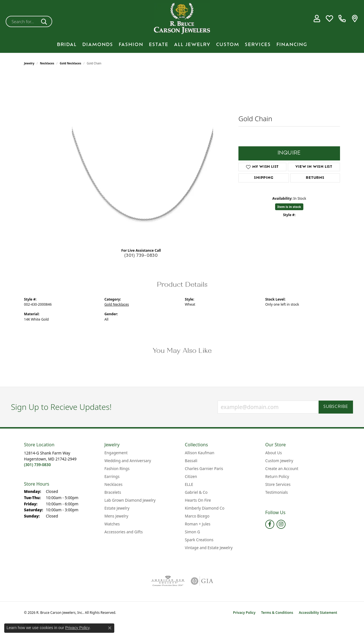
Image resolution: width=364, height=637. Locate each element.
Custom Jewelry (279, 461)
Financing (292, 45)
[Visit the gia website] (202, 581)
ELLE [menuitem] (189, 484)
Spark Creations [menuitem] (199, 540)
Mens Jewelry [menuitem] (116, 516)
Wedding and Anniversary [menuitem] (128, 461)
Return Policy (277, 476)
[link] (342, 19)
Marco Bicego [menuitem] (197, 516)
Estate (159, 45)
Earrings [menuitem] (112, 476)
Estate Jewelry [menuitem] (117, 508)
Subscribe (336, 407)
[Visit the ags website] (168, 581)
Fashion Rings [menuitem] (117, 468)
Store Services (278, 484)
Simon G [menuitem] (192, 532)
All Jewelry (192, 45)
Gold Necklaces (71, 63)
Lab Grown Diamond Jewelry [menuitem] (130, 500)
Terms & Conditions (277, 613)
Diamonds (98, 45)
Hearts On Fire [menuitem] (198, 500)
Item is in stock (289, 207)
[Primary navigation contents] (182, 45)
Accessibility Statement (318, 613)
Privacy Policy (244, 613)
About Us (274, 453)
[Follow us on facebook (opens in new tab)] (270, 524)
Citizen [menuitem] (191, 476)
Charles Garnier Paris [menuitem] (204, 468)
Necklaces (47, 63)
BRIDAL (67, 45)
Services (258, 45)
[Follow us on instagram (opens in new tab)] (281, 524)
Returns (315, 178)
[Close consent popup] (110, 628)
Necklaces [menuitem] (113, 484)
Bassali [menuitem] (191, 461)
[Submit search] (45, 21)
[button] (317, 19)
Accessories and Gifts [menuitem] (124, 532)
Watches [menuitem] (112, 524)
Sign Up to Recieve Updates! (61, 407)
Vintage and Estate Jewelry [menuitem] (209, 548)
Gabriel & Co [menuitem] (196, 492)
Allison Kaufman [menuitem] (199, 453)
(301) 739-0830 (141, 256)
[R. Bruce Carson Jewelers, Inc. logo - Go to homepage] (182, 19)
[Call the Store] (37, 465)
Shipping (264, 178)
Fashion (131, 45)
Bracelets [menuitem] (113, 492)
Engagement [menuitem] (116, 453)
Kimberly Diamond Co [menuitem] (205, 508)
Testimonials (277, 492)
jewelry (29, 63)
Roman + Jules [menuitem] (198, 524)
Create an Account (282, 468)
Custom (228, 45)
